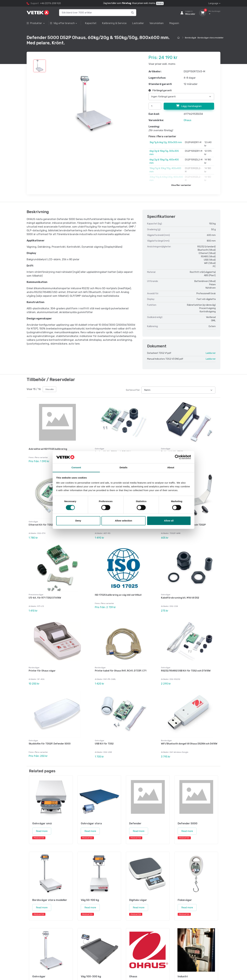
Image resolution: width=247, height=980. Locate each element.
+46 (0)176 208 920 (50, 3)
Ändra (160, 3)
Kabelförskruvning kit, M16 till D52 (180, 598)
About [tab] (171, 467)
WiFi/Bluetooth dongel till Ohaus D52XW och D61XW (189, 744)
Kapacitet (91, 23)
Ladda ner (211, 353)
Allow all (169, 521)
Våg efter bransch (62, 23)
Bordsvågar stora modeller (211, 38)
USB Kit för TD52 (104, 744)
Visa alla (49, 389)
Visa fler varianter (181, 185)
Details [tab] (123, 467)
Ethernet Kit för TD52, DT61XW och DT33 (51, 525)
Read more (42, 831)
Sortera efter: (133, 390)
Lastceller (138, 23)
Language (213, 3)
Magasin (174, 23)
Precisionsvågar (36, 595)
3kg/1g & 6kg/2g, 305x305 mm (166, 142)
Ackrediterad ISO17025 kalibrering (48, 449)
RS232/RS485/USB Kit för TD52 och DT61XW (186, 671)
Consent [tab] (76, 467)
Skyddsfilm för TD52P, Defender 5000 (50, 744)
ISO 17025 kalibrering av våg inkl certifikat (118, 595)
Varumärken (157, 23)
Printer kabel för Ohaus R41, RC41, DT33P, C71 (121, 671)
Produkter (35, 23)
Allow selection (123, 521)
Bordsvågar (191, 38)
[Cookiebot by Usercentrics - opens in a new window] (177, 457)
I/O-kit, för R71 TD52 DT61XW (45, 598)
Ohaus (187, 120)
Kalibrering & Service (114, 23)
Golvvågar (100, 449)
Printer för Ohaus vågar (42, 671)
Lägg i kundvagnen (189, 106)
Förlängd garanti (160, 90)
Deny (78, 521)
